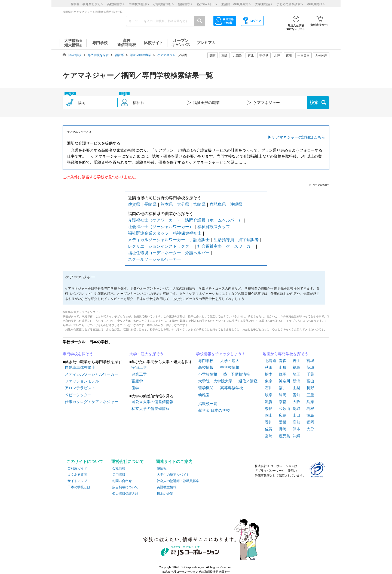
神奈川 (284, 381)
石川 (269, 388)
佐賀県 (134, 204)
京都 (283, 402)
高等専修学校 (232, 388)
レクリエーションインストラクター (161, 246)
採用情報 (119, 475)
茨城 (310, 367)
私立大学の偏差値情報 (151, 409)
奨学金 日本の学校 (214, 410)
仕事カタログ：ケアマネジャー (91, 402)
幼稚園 (204, 395)
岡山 (269, 415)
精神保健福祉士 (187, 233)
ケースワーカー (240, 246)
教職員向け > (316, 4)
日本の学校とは (79, 487)
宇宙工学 (139, 367)
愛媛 (283, 422)
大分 (310, 429)
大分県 (183, 204)
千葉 (310, 374)
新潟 (296, 381)
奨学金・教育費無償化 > (87, 4)
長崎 (283, 429)
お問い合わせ (122, 481)
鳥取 (296, 409)
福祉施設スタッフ (214, 227)
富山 (310, 381)
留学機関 (206, 388)
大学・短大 (230, 361)
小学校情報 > (163, 4)
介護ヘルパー (197, 253)
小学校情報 (208, 374)
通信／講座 (248, 381)
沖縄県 (236, 204)
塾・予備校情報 (237, 374)
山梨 (296, 388)
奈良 (269, 409)
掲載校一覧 (208, 404)
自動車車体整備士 (80, 367)
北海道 (238, 56)
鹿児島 (284, 436)
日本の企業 (165, 494)
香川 (269, 422)
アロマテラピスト (80, 388)
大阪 (296, 402)
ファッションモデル (82, 381)
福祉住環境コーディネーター (154, 253)
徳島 (310, 415)
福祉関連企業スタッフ (148, 233)
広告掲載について (125, 487)
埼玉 (296, 374)
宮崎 (269, 436)
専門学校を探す (98, 55)
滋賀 (269, 402)
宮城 (310, 361)
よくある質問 (77, 475)
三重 (310, 395)
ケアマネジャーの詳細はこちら (298, 137)
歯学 (135, 388)
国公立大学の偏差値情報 (152, 402)
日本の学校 (74, 55)
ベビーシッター (78, 395)
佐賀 (269, 429)
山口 (296, 415)
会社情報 (119, 468)
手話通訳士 (199, 240)
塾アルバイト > (207, 4)
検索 (314, 102)
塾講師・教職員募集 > (236, 4)
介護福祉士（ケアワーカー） (154, 220)
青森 (283, 361)
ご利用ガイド (77, 468)
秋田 (269, 367)
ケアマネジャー (168, 55)
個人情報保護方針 (125, 494)
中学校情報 (230, 367)
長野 (310, 388)
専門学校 (206, 361)
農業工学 (139, 374)
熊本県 (167, 204)
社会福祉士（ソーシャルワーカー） (161, 227)
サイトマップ (77, 481)
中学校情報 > (139, 4)
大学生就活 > (264, 4)
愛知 (296, 395)
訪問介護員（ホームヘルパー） (214, 220)
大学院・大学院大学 (215, 381)
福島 (296, 367)
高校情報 (206, 367)
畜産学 (137, 381)
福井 (283, 388)
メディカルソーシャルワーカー (157, 240)
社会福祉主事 (210, 246)
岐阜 (269, 395)
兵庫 (310, 402)
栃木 (269, 374)
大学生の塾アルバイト (173, 475)
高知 (296, 422)
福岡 (310, 422)
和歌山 (284, 409)
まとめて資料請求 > (290, 4)
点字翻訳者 (248, 240)
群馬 (283, 374)
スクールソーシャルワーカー (154, 259)
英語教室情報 (167, 487)
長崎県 (150, 204)
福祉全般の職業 (141, 55)
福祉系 (119, 55)
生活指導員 (224, 240)
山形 (283, 367)
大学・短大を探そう (146, 354)
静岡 (283, 395)
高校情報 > (116, 4)
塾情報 (162, 468)
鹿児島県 (218, 204)
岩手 (296, 361)
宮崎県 (199, 204)
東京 (269, 381)
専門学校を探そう (78, 354)
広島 (283, 415)
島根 (310, 409)
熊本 (296, 429)
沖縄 (296, 436)
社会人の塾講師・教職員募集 (178, 481)
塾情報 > (185, 4)
